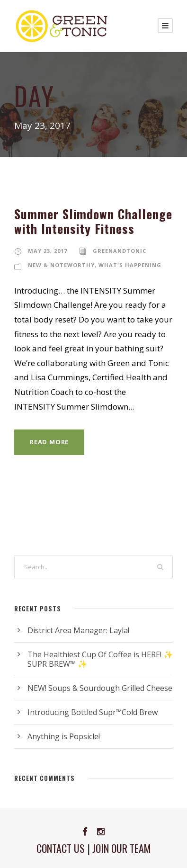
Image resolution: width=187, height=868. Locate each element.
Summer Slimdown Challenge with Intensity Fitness (93, 221)
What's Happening (130, 265)
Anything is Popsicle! (64, 736)
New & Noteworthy (61, 265)
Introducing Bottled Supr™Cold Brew (93, 712)
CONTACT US (61, 848)
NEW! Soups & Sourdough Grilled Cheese (100, 688)
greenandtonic (120, 251)
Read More (49, 442)
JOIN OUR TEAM (122, 848)
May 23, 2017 (48, 251)
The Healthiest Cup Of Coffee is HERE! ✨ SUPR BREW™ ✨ (100, 659)
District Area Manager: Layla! (78, 630)
